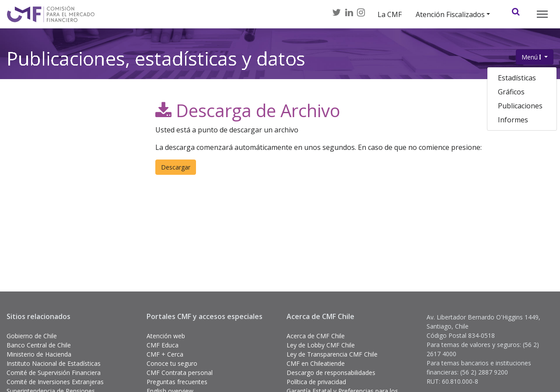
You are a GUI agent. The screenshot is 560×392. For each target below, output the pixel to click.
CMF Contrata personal (180, 373)
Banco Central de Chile (39, 345)
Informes (513, 120)
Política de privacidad (316, 382)
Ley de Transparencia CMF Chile (332, 354)
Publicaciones (520, 106)
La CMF (390, 14)
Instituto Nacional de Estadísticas (54, 363)
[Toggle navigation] (542, 14)
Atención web (166, 336)
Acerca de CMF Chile (316, 336)
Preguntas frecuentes (177, 382)
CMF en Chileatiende (316, 363)
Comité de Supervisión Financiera (54, 373)
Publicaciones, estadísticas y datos (156, 60)
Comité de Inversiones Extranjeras (55, 382)
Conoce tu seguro (172, 363)
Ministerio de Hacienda (39, 354)
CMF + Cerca (165, 354)
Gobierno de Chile (32, 336)
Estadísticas (517, 78)
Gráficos (511, 92)
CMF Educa (163, 345)
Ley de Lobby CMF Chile (321, 345)
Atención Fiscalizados (450, 14)
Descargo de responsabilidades (331, 373)
